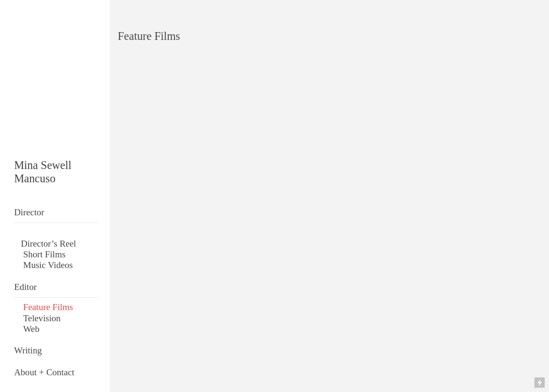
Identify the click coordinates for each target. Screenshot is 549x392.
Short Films (44, 254)
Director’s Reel (49, 244)
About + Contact (44, 372)
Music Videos (49, 265)
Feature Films (48, 307)
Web (31, 329)
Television (42, 318)
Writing (28, 350)
